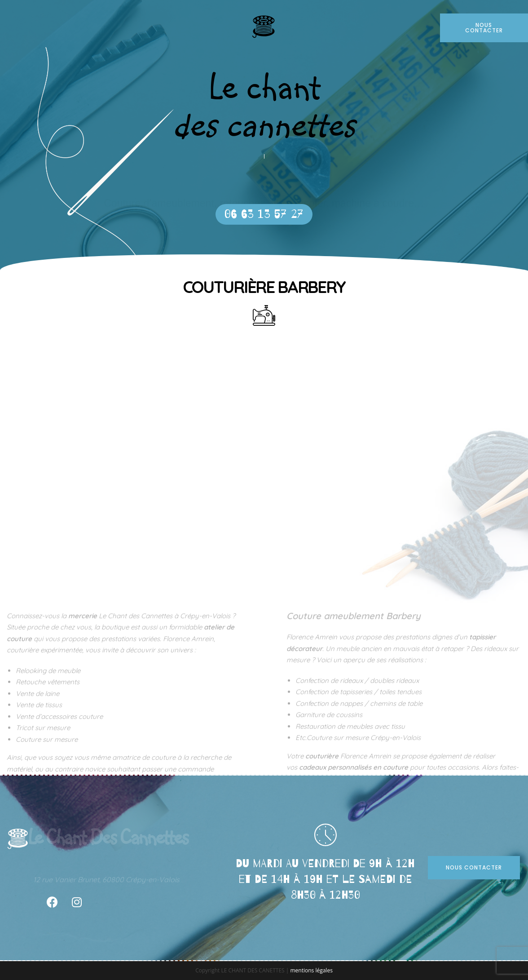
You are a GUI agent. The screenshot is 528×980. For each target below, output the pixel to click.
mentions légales (311, 970)
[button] (264, 214)
